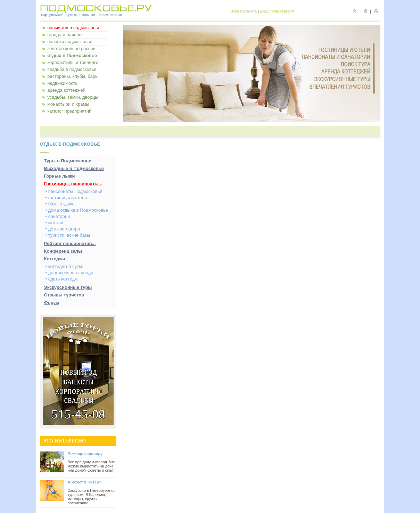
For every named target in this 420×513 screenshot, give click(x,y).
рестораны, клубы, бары (73, 76)
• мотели (55, 223)
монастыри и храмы (68, 104)
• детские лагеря (63, 229)
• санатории (58, 216)
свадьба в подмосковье (72, 69)
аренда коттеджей (66, 90)
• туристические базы (68, 235)
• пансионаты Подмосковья (74, 191)
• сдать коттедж (62, 279)
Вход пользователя (277, 11)
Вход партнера (244, 11)
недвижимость (62, 83)
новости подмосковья (70, 42)
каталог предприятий (69, 111)
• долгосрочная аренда (69, 273)
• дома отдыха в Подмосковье (77, 210)
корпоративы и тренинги (73, 62)
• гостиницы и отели (66, 198)
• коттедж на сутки (64, 266)
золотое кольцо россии (71, 48)
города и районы (65, 35)
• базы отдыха (60, 204)
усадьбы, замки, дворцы (73, 97)
